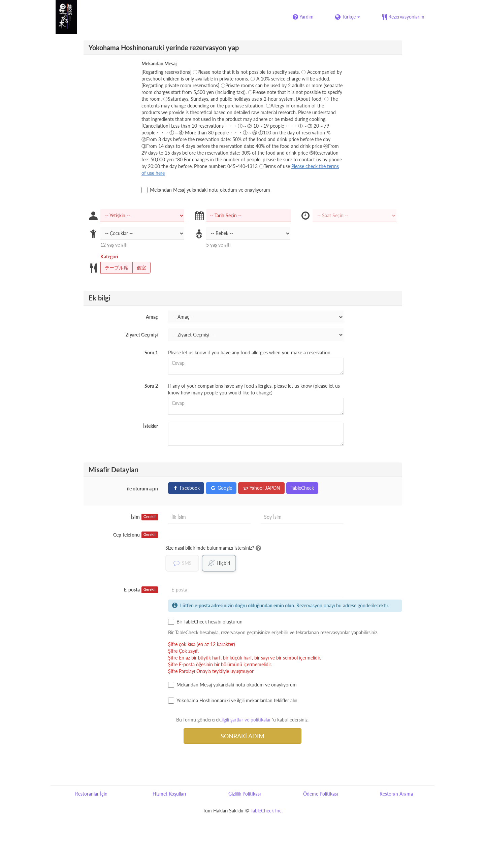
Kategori (109, 256)
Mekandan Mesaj (159, 63)
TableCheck (302, 488)
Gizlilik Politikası (245, 794)
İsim (144, 517)
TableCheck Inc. (267, 811)
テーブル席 (114, 268)
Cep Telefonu (136, 535)
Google (221, 488)
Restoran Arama (396, 794)
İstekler (151, 426)
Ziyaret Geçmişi (142, 335)
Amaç (152, 317)
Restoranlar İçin (91, 794)
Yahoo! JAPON (261, 488)
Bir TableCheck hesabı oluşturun (205, 622)
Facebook (186, 488)
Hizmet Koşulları (169, 794)
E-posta (141, 590)
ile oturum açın (142, 489)
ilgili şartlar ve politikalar (246, 720)
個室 (139, 268)
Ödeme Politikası (320, 794)
